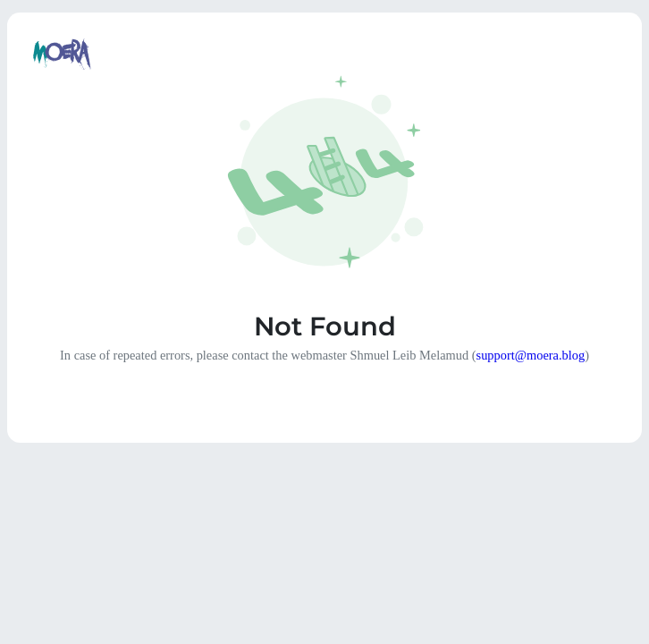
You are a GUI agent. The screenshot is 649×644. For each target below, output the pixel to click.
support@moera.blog (531, 355)
